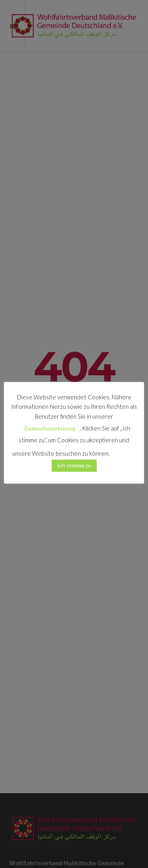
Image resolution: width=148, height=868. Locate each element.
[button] (124, 450)
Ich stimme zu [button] (74, 465)
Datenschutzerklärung (50, 428)
